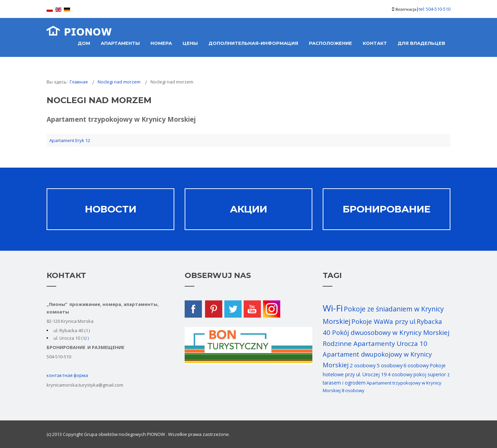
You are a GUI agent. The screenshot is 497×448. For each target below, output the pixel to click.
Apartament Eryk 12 (70, 140)
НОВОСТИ (111, 209)
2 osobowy (363, 365)
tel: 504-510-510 (435, 9)
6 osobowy (416, 365)
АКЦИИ (248, 209)
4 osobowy (400, 374)
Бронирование (387, 209)
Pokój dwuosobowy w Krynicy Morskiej (391, 332)
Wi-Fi (333, 308)
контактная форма (67, 375)
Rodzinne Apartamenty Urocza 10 (375, 344)
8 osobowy (353, 390)
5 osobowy (389, 365)
